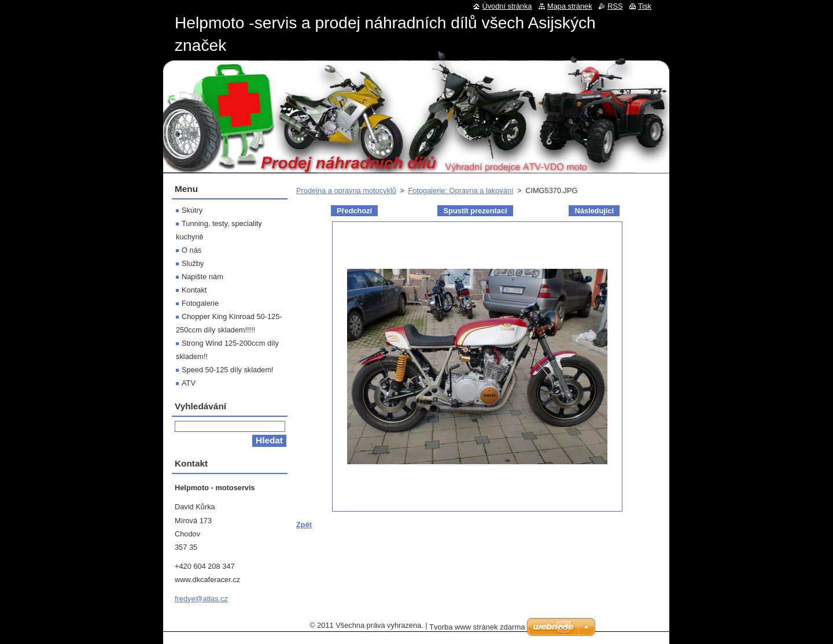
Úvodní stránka (507, 6)
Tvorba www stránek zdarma (477, 627)
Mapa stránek (570, 6)
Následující (594, 211)
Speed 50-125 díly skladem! (228, 370)
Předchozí (354, 211)
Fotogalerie (200, 303)
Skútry (192, 210)
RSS (615, 6)
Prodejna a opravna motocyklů (346, 190)
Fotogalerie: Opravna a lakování (460, 190)
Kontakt (194, 290)
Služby (193, 263)
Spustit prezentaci (475, 211)
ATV (189, 383)
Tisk (645, 6)
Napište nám (202, 277)
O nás (191, 250)
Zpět (304, 525)
